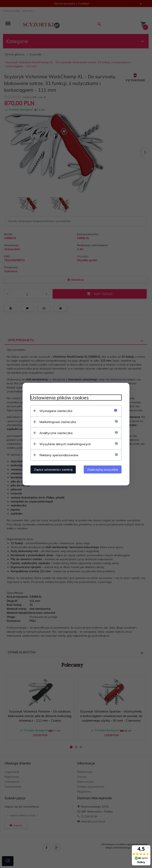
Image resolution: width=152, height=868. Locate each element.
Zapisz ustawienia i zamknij (53, 469)
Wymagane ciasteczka (56, 411)
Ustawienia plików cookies (60, 397)
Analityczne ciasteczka (56, 433)
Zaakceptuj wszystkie (103, 469)
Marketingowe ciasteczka (58, 422)
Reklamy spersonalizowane (59, 455)
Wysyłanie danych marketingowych (65, 444)
